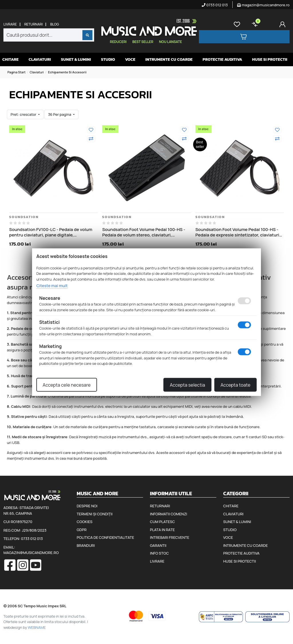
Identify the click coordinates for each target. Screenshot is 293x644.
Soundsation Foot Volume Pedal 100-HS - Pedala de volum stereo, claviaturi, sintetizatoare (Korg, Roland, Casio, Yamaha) (144, 232)
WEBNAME (37, 627)
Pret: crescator (24, 114)
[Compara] (91, 139)
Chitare (10, 59)
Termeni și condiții (95, 514)
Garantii (158, 545)
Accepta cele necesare (67, 385)
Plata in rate (162, 530)
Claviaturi (40, 59)
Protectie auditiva (222, 59)
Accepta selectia (187, 385)
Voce (130, 59)
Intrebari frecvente (170, 537)
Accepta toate (235, 385)
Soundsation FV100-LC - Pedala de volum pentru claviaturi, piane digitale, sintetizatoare (51, 232)
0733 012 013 (215, 5)
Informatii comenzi (169, 514)
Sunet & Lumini (76, 59)
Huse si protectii (270, 59)
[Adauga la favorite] (91, 130)
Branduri (86, 545)
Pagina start (16, 72)
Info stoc (159, 553)
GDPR (82, 530)
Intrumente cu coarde (169, 59)
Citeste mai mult (52, 286)
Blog (55, 24)
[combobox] (49, 35)
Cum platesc (162, 522)
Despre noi (87, 506)
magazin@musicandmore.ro (263, 5)
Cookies (85, 522)
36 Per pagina (60, 114)
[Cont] (284, 24)
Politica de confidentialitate (105, 537)
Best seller (143, 42)
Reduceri (118, 42)
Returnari (34, 24)
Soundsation (24, 217)
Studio (108, 59)
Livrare (10, 24)
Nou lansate (171, 42)
